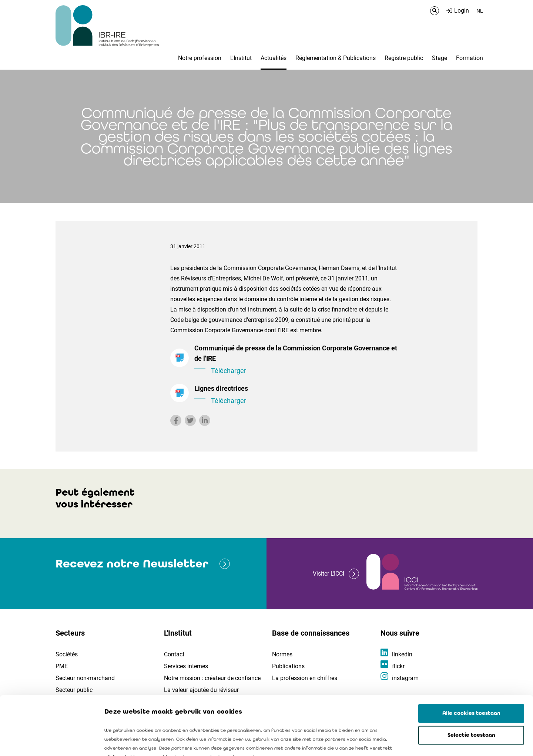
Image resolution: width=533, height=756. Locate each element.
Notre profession (200, 58)
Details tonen (422, 742)
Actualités (274, 58)
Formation (470, 58)
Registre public (404, 58)
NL (480, 11)
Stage (440, 58)
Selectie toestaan (471, 680)
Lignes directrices (296, 395)
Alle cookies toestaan (471, 658)
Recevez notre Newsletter (132, 564)
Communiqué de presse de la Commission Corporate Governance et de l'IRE (296, 360)
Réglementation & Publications (336, 58)
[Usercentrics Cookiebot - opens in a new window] (48, 742)
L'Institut (241, 58)
